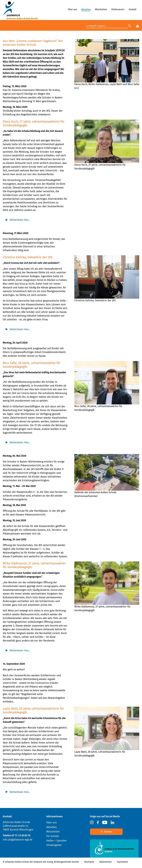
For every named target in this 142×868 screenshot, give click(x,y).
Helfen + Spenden (57, 841)
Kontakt (133, 9)
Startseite (89, 862)
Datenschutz (105, 862)
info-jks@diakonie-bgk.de (18, 840)
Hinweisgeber (54, 845)
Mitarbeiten (101, 9)
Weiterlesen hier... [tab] (20, 220)
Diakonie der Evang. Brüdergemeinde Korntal (56, 862)
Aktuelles (86, 9)
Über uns (72, 9)
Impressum (122, 862)
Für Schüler (53, 836)
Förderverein (118, 9)
